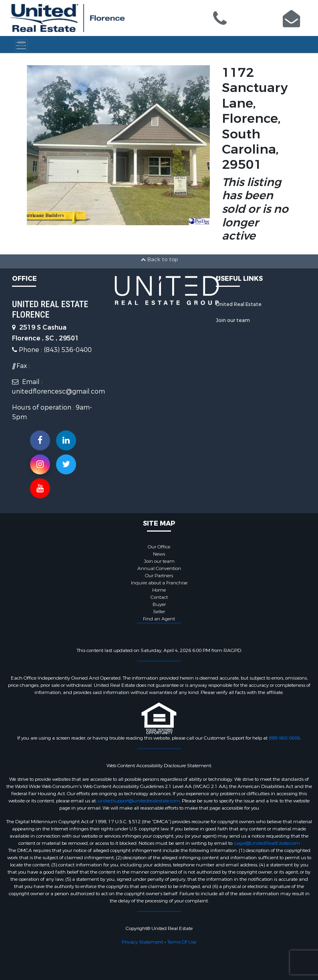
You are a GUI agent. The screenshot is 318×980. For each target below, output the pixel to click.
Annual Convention (159, 568)
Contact (159, 597)
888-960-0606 (284, 738)
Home (159, 590)
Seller (159, 612)
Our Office (159, 547)
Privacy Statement (142, 942)
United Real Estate (239, 304)
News (159, 554)
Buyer (159, 604)
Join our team (233, 320)
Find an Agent (159, 619)
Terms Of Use (182, 942)
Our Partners (159, 576)
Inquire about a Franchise (159, 583)
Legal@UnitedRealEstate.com (267, 843)
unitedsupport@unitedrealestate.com (139, 801)
